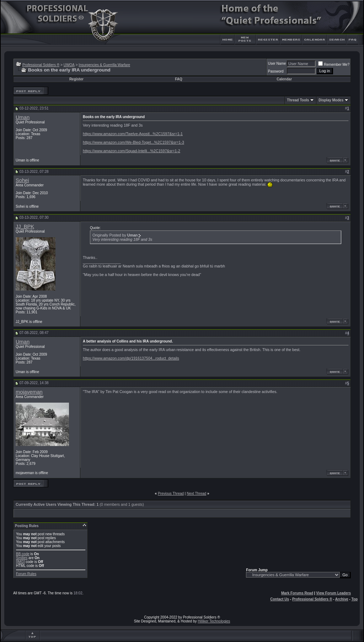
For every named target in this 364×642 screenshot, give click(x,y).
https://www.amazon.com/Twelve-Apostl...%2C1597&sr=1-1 (133, 134)
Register (76, 79)
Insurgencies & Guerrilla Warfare (104, 65)
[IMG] (20, 562)
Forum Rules (26, 574)
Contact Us (280, 599)
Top (354, 599)
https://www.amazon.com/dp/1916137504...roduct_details (131, 358)
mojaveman (29, 392)
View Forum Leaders (333, 593)
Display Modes (331, 100)
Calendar (284, 79)
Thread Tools (298, 100)
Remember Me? (334, 65)
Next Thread (196, 494)
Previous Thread (171, 494)
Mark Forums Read (297, 593)
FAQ (179, 79)
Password (276, 71)
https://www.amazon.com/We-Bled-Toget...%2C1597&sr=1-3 (133, 142)
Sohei (22, 180)
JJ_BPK (25, 227)
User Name (277, 63)
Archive (342, 599)
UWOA (69, 65)
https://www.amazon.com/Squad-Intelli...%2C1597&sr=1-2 (132, 151)
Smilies (22, 558)
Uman (23, 117)
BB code (23, 554)
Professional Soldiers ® (41, 65)
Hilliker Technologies (214, 621)
